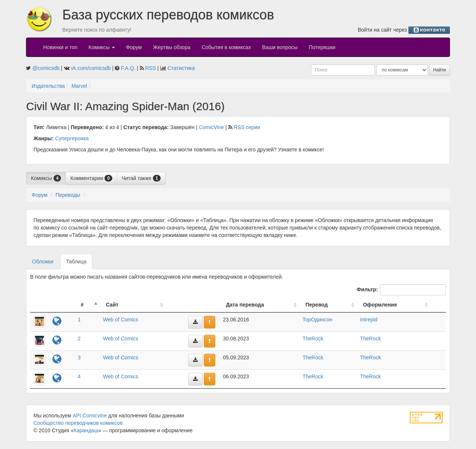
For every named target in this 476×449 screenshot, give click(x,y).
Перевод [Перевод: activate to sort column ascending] (316, 305)
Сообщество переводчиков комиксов (78, 423)
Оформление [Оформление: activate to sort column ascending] (380, 305)
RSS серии (247, 127)
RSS (150, 68)
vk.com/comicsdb (91, 68)
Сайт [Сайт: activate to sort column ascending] (112, 305)
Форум (134, 47)
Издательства (48, 86)
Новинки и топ (60, 47)
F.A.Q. (128, 68)
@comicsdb (46, 68)
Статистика (181, 68)
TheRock (313, 339)
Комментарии (91, 178)
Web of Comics (121, 320)
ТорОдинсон (317, 320)
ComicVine (211, 127)
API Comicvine (90, 416)
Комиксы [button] (102, 47)
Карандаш (86, 430)
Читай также (141, 178)
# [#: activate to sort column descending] (82, 305)
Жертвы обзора (172, 47)
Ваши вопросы (280, 47)
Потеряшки (322, 47)
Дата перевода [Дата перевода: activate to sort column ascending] (245, 305)
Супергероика (72, 138)
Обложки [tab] (43, 262)
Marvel (79, 86)
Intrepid (369, 320)
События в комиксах (226, 47)
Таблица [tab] (76, 262)
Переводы (68, 195)
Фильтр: (401, 290)
